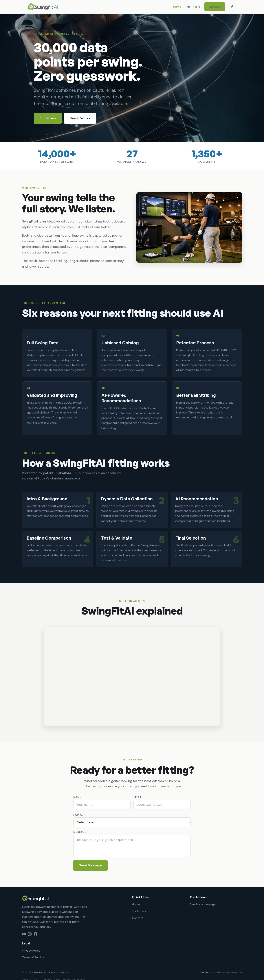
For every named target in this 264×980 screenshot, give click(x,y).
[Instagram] (30, 934)
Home (177, 7)
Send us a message (203, 904)
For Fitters (193, 7)
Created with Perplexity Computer (221, 972)
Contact (215, 7)
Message (80, 832)
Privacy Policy (31, 951)
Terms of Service (33, 957)
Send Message (90, 865)
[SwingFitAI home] (43, 7)
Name (77, 797)
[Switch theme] (233, 7)
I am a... (79, 815)
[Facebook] (36, 934)
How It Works (80, 118)
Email (138, 797)
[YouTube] (24, 934)
